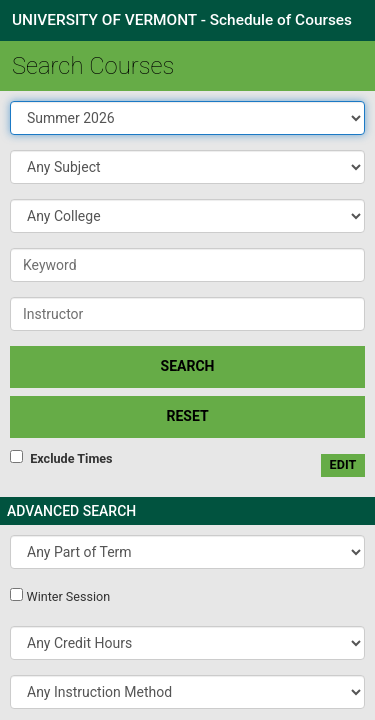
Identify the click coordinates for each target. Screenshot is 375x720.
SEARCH (188, 366)
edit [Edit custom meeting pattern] (343, 464)
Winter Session (68, 596)
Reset (187, 416)
